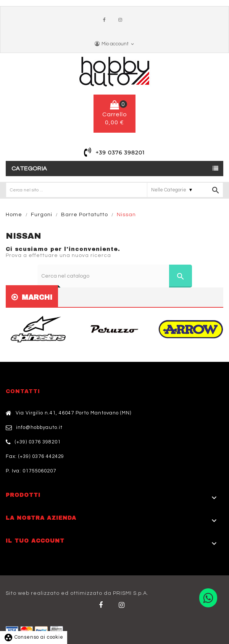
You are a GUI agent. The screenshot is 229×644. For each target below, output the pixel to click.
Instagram (122, 20)
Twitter (123, 605)
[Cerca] (115, 276)
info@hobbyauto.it (39, 427)
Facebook (106, 20)
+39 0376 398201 (120, 153)
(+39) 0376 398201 (38, 442)
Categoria (29, 169)
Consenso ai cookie (34, 637)
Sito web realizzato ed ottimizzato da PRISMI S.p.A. (77, 593)
